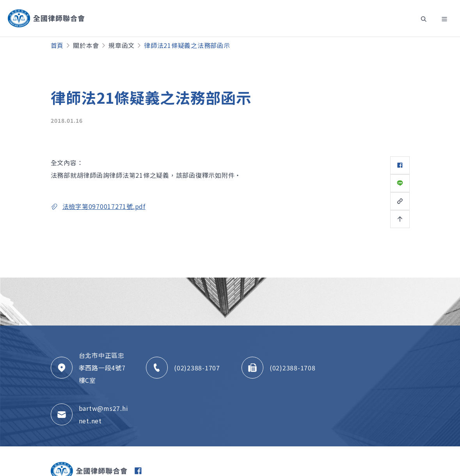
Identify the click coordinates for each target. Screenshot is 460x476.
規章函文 (122, 45)
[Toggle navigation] (423, 18)
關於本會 (86, 45)
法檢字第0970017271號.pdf (104, 206)
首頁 (57, 45)
